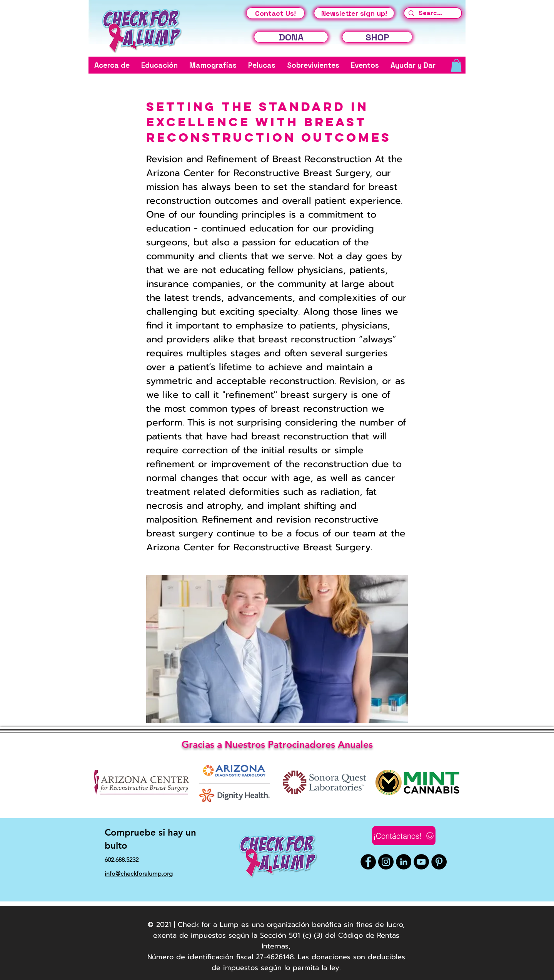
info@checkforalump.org (139, 874)
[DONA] (291, 37)
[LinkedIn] (404, 862)
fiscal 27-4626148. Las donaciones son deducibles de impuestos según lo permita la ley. (308, 962)
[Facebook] (368, 862)
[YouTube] (421, 862)
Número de (166, 957)
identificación (211, 957)
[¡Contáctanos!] (404, 836)
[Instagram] (386, 862)
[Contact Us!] (275, 13)
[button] (112, 65)
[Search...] (432, 13)
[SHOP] (377, 37)
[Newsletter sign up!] (354, 13)
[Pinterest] (439, 862)
